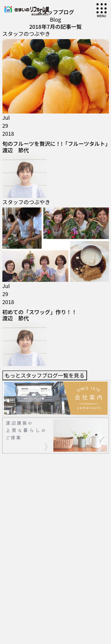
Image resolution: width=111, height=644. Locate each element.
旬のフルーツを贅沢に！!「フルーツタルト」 (56, 69)
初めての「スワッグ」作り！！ (40, 118)
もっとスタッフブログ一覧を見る (45, 138)
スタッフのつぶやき (26, 33)
